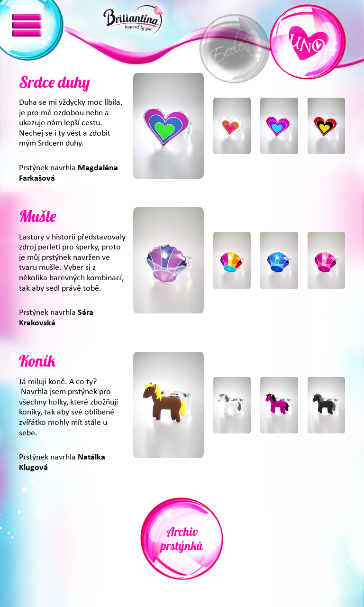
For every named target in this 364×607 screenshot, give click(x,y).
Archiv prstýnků (182, 538)
